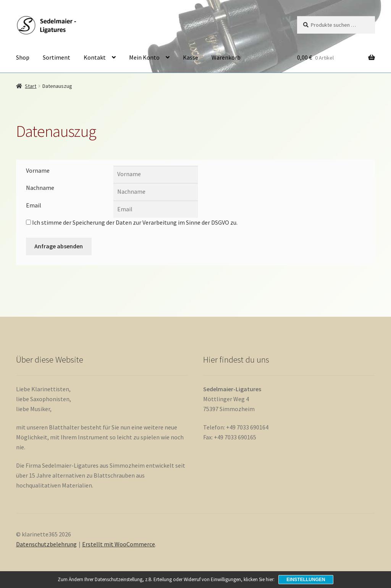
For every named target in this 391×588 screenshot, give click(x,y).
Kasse (191, 57)
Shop (23, 57)
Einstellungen (306, 580)
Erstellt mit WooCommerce (119, 544)
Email (34, 205)
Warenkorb (226, 57)
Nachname (40, 188)
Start (31, 86)
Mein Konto (144, 57)
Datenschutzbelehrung (46, 544)
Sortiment (57, 57)
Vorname (38, 170)
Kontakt (95, 57)
